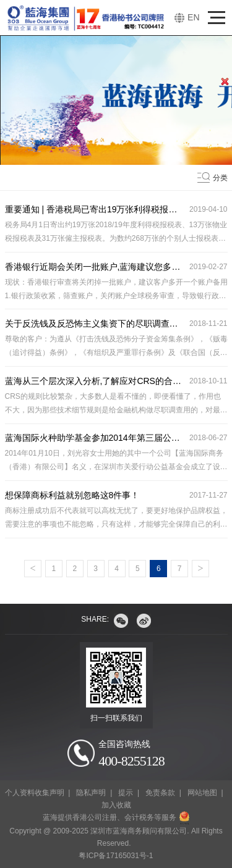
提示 (126, 793)
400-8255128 (131, 761)
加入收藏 (116, 805)
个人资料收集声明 (35, 793)
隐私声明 (91, 793)
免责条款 (160, 793)
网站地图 (202, 793)
